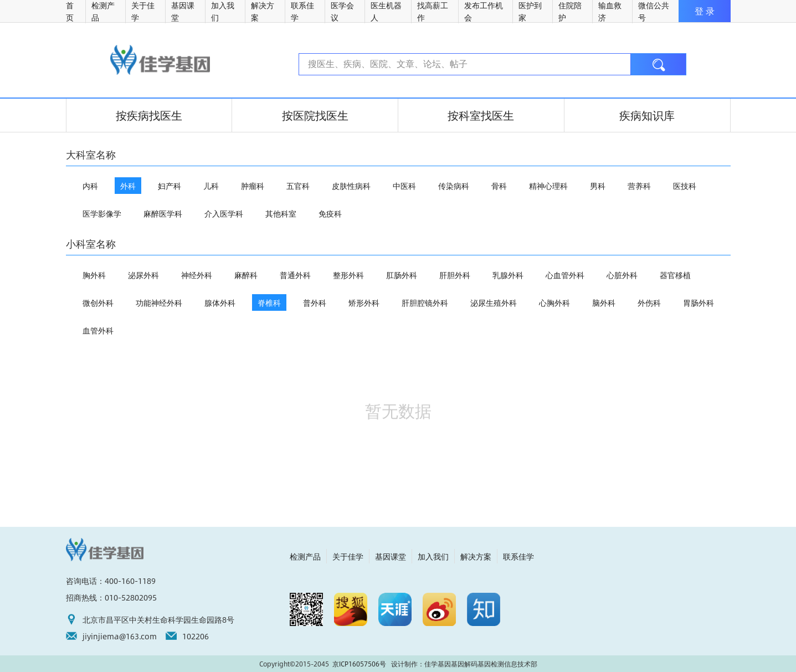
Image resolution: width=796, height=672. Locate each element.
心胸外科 (554, 302)
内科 (90, 186)
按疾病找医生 (149, 115)
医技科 (685, 186)
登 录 (705, 11)
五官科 (298, 186)
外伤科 (649, 302)
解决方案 (476, 556)
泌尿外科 (143, 275)
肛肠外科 (402, 275)
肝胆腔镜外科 (425, 302)
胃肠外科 (699, 302)
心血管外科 (565, 275)
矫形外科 (364, 302)
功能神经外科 (159, 302)
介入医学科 (224, 213)
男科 (598, 186)
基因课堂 (391, 556)
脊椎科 (269, 302)
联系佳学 (518, 556)
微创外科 (98, 302)
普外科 (315, 302)
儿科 (211, 186)
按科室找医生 (481, 115)
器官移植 (675, 275)
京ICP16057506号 (359, 664)
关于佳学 (348, 556)
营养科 (639, 186)
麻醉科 (246, 275)
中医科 (404, 186)
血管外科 (98, 330)
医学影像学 (102, 213)
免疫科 (330, 213)
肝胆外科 (455, 275)
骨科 (499, 186)
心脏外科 (622, 275)
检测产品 (305, 556)
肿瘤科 (253, 186)
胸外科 (94, 275)
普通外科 (295, 275)
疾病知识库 (647, 115)
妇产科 (170, 186)
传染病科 (454, 186)
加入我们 (433, 556)
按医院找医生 (315, 115)
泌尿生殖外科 (494, 302)
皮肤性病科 (351, 186)
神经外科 (197, 275)
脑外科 (604, 302)
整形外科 (348, 275)
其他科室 (281, 213)
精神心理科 (548, 186)
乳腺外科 (508, 275)
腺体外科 (220, 302)
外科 (128, 186)
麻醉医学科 (163, 213)
